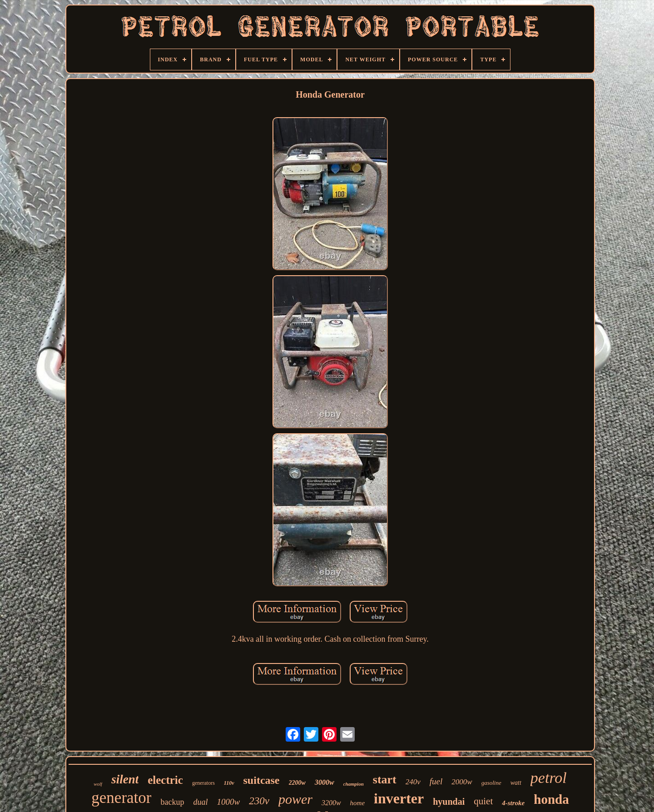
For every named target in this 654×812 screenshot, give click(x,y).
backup (172, 802)
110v (229, 783)
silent (125, 779)
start (385, 780)
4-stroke (513, 803)
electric (165, 780)
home (358, 803)
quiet (483, 801)
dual (200, 802)
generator (121, 798)
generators (203, 783)
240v (413, 782)
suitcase (262, 780)
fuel (436, 781)
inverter (399, 798)
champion (354, 784)
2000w (462, 782)
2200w (297, 783)
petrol (549, 778)
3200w (331, 803)
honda (551, 799)
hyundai (449, 802)
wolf (98, 784)
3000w (325, 782)
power (295, 799)
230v (259, 801)
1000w (228, 802)
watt (516, 783)
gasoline (491, 783)
